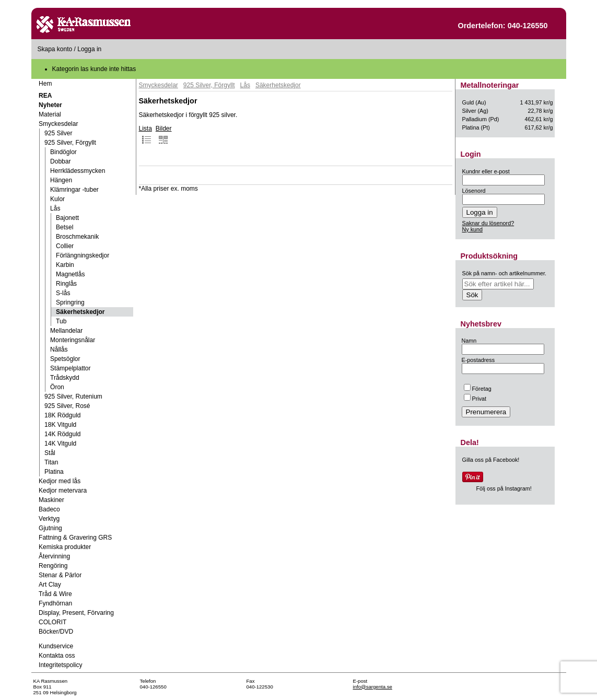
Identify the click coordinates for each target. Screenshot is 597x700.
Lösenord (474, 191)
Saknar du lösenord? (488, 223)
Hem (45, 84)
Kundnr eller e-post (486, 171)
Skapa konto (55, 49)
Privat (475, 399)
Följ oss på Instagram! (504, 488)
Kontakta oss (57, 656)
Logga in (89, 49)
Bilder (164, 135)
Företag (478, 389)
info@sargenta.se (373, 687)
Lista (145, 135)
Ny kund (473, 229)
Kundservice (56, 646)
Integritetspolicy (60, 665)
